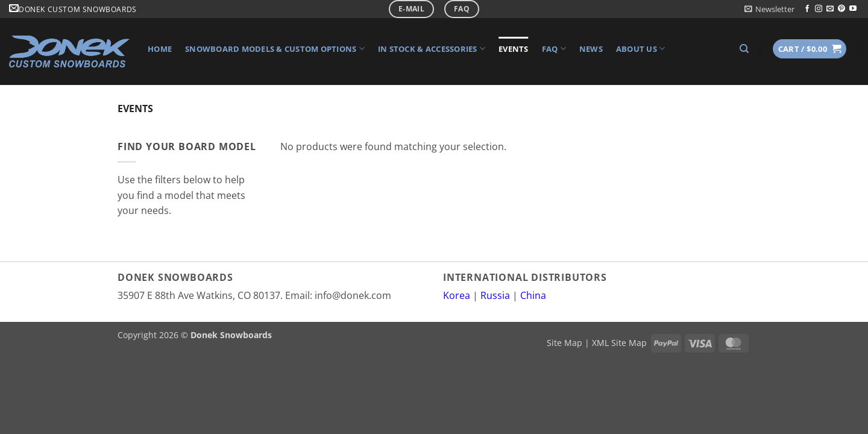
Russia (495, 295)
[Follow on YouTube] (853, 9)
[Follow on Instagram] (819, 9)
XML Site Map (619, 343)
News (591, 49)
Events (514, 49)
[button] (769, 9)
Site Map (565, 343)
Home (160, 49)
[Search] (744, 49)
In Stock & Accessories (432, 49)
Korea (457, 295)
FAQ (554, 49)
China (533, 295)
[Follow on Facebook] (807, 9)
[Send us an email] (830, 9)
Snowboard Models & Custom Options (275, 49)
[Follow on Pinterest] (841, 9)
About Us (641, 49)
